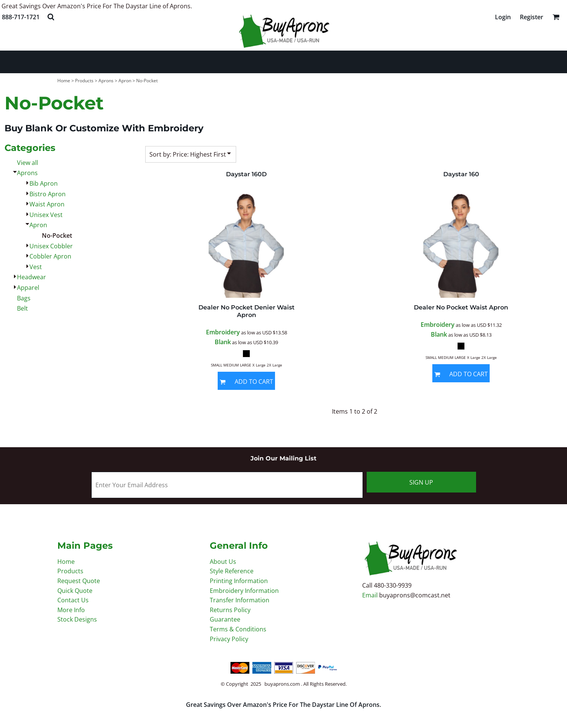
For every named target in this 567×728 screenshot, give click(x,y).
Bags (24, 298)
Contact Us (73, 600)
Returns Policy (230, 610)
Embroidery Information (244, 591)
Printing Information (239, 581)
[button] (51, 17)
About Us (223, 562)
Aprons (106, 81)
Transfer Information (240, 600)
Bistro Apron (48, 194)
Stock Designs (77, 619)
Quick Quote (75, 591)
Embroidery (223, 332)
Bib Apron (44, 183)
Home (64, 81)
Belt (22, 308)
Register (532, 17)
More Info (71, 610)
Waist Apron (47, 204)
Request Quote (79, 581)
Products (84, 81)
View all (28, 163)
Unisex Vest (46, 215)
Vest (36, 267)
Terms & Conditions (238, 629)
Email (371, 595)
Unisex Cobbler (51, 246)
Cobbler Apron (50, 256)
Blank (223, 342)
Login (503, 17)
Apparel (28, 288)
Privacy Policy (229, 639)
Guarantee (225, 619)
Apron (125, 81)
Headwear (31, 277)
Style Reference (232, 571)
